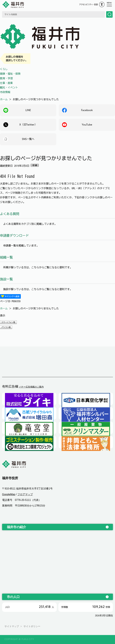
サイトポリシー (32, 626)
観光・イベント (9, 87)
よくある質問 (10, 214)
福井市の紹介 (16, 527)
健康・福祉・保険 (10, 74)
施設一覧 (6, 279)
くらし (4, 69)
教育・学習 (6, 78)
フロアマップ (25, 494)
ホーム (4, 99)
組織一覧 (6, 257)
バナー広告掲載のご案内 (31, 387)
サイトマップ (12, 626)
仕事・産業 (6, 83)
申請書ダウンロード (14, 235)
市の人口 (13, 597)
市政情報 (5, 92)
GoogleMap (9, 494)
